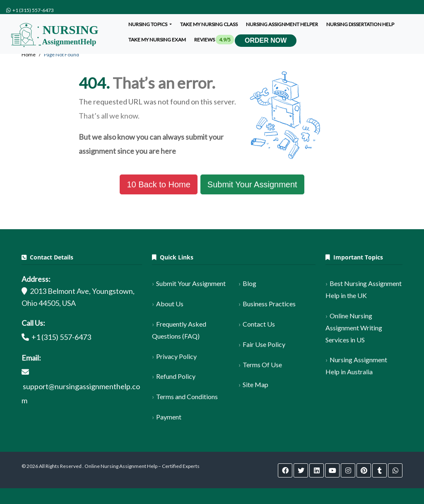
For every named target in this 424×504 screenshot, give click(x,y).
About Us (170, 304)
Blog (249, 283)
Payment (169, 417)
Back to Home (158, 184)
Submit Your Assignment (252, 184)
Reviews (214, 40)
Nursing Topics (148, 24)
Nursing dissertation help (360, 24)
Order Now (266, 40)
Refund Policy (176, 376)
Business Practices (269, 304)
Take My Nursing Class (209, 24)
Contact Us (259, 324)
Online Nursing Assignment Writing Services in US (354, 328)
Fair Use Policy (264, 344)
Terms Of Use (262, 365)
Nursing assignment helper (282, 24)
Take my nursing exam (157, 40)
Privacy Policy (176, 356)
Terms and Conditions (187, 396)
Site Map (255, 384)
